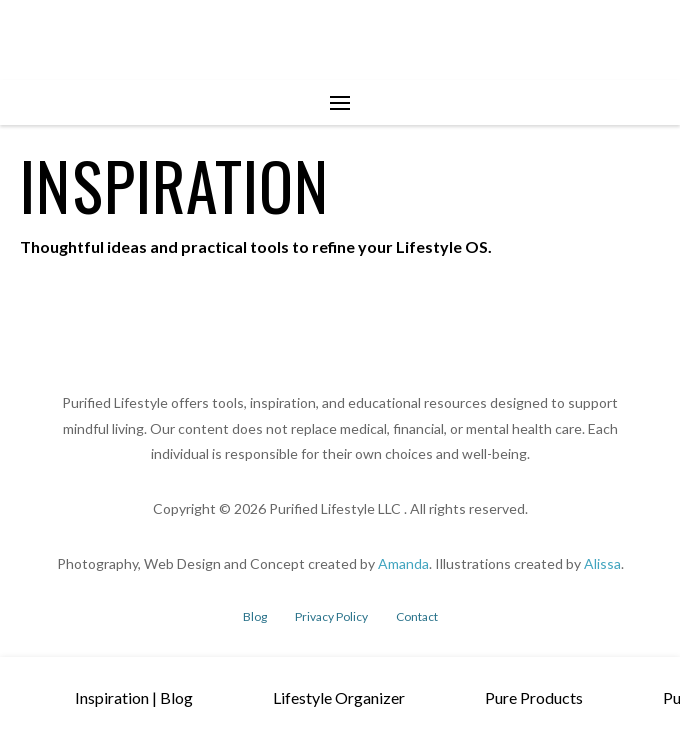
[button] (340, 103)
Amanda (403, 563)
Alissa (602, 563)
